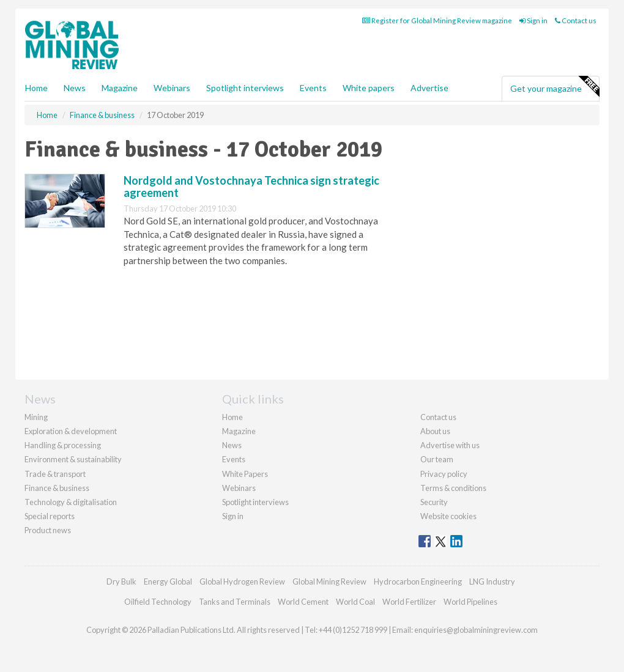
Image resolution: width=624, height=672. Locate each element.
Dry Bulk (121, 582)
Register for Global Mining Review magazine (437, 20)
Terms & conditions (453, 488)
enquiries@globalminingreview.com (476, 630)
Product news (48, 530)
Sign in (533, 20)
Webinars (172, 88)
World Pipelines (470, 602)
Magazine (120, 88)
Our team (437, 459)
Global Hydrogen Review (242, 582)
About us (435, 431)
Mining (36, 417)
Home (36, 88)
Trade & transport (55, 474)
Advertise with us (450, 445)
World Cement (303, 602)
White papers (369, 88)
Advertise (429, 88)
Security (434, 502)
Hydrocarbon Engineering (418, 582)
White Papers (245, 474)
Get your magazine (555, 87)
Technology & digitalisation (71, 502)
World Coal (355, 602)
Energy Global (168, 582)
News (232, 445)
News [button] (75, 88)
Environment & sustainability (73, 459)
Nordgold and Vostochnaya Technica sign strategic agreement (251, 186)
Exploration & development (71, 431)
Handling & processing (63, 445)
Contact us (576, 20)
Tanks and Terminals (235, 602)
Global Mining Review (329, 582)
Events (313, 88)
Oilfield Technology (158, 602)
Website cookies (448, 516)
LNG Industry (492, 582)
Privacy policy (444, 474)
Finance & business (57, 488)
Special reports (50, 516)
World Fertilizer (409, 602)
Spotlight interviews (245, 88)
